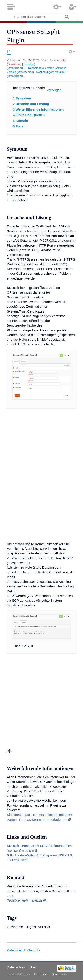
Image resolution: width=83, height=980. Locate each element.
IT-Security (32, 950)
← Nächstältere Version (39, 68)
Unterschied (15, 68)
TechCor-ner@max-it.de (24, 900)
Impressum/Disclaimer (50, 974)
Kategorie (14, 950)
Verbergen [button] (54, 90)
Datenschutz (16, 967)
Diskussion (15, 64)
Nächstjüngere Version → (52, 72)
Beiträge (29, 64)
